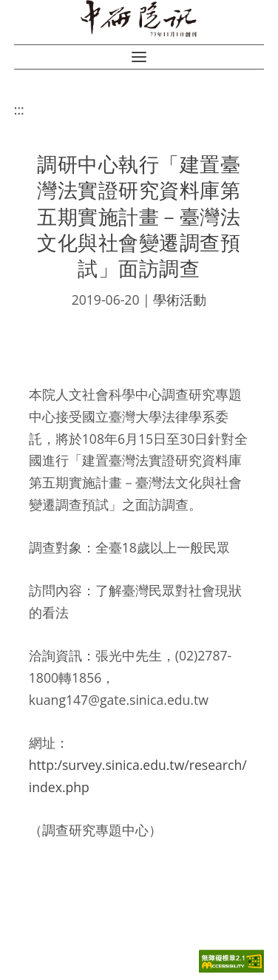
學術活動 (180, 300)
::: (19, 109)
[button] (139, 57)
